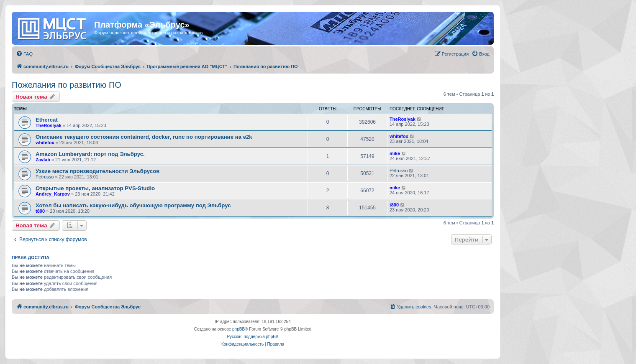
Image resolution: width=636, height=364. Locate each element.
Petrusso (45, 177)
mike (395, 153)
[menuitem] (24, 54)
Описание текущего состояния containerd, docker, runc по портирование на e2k (144, 137)
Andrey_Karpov (53, 194)
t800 (40, 211)
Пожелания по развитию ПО (67, 85)
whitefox (45, 143)
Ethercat (47, 120)
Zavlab (43, 160)
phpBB (238, 329)
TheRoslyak (49, 125)
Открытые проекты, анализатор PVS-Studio (95, 188)
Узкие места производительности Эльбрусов (97, 171)
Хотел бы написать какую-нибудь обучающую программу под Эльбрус (133, 205)
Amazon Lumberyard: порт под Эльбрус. (90, 154)
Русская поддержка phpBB (253, 337)
